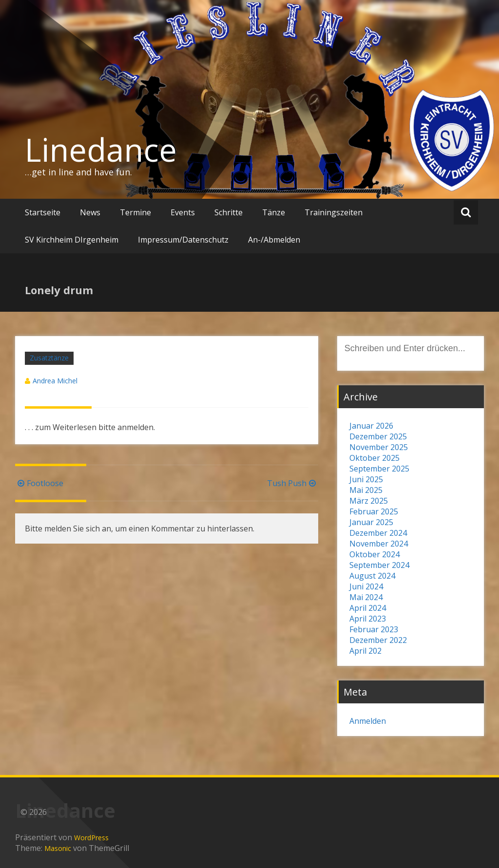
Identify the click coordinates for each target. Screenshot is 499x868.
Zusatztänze (49, 358)
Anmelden (368, 721)
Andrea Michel (55, 381)
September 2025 (379, 469)
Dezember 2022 (378, 640)
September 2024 (379, 565)
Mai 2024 (366, 597)
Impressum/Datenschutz (183, 240)
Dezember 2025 (378, 436)
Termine (135, 212)
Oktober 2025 (374, 458)
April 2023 (368, 619)
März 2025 (369, 501)
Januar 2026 (371, 426)
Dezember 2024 (378, 533)
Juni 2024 (366, 586)
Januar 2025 (371, 522)
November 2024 (379, 544)
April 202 (365, 651)
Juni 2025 (366, 479)
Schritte (229, 212)
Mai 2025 (366, 490)
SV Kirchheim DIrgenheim (72, 240)
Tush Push (293, 483)
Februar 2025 (374, 511)
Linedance (101, 150)
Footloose (39, 483)
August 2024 (372, 576)
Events (183, 212)
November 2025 (379, 447)
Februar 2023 (374, 629)
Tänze (274, 212)
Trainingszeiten (334, 212)
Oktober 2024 (374, 554)
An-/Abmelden (274, 240)
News (90, 212)
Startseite (43, 212)
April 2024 (368, 608)
